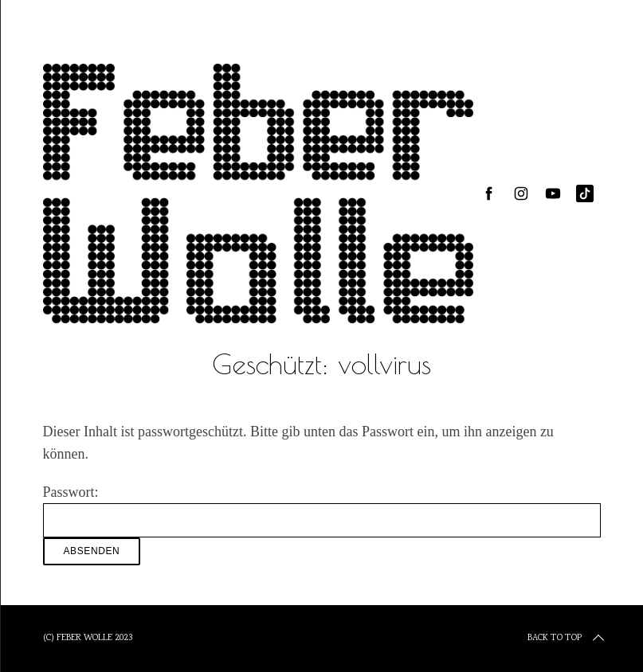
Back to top (567, 639)
